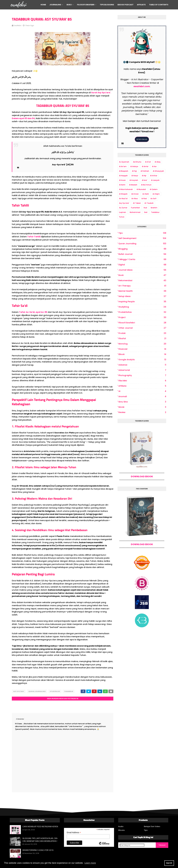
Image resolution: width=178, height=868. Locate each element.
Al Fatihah (145, 171)
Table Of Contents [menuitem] (159, 5)
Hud (145, 208)
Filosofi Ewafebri (142, 323)
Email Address (74, 832)
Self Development (142, 238)
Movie (142, 407)
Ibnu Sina (142, 402)
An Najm (156, 194)
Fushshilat (135, 208)
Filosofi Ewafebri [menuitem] (86, 5)
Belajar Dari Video (152, 826)
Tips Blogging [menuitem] (107, 5)
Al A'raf (148, 162)
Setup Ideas (142, 296)
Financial (142, 349)
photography (142, 375)
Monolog (142, 344)
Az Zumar (123, 208)
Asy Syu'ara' (19, 691)
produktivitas (142, 312)
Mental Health (142, 291)
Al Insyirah (134, 180)
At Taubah (149, 203)
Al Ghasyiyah (158, 171)
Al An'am (123, 166)
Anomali (142, 397)
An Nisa (135, 199)
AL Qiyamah (124, 162)
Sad (146, 212)
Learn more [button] (90, 863)
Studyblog (55, 691)
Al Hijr (144, 176)
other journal (142, 328)
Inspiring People (142, 302)
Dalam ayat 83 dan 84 (23, 118)
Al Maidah (133, 185)
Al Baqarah (124, 171)
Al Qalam (154, 189)
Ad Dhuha (137, 162)
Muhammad (135, 212)
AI (142, 391)
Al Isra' (145, 180)
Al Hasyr (135, 176)
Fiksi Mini (142, 381)
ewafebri (17, 25)
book (142, 275)
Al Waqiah (123, 194)
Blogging (142, 249)
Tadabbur (69, 691)
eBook (142, 354)
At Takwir (137, 203)
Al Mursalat (141, 189)
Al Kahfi (122, 185)
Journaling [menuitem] (55, 5)
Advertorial (142, 370)
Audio (121, 826)
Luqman (123, 212)
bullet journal (142, 254)
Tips (142, 233)
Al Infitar (154, 176)
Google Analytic (142, 360)
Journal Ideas (142, 270)
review (142, 412)
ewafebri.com (142, 86)
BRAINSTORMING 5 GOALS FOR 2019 (38, 849)
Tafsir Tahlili (34, 237)
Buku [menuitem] (69, 5)
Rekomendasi (142, 281)
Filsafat (142, 339)
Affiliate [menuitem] (141, 5)
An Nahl (146, 194)
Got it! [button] (169, 863)
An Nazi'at (123, 199)
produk (142, 333)
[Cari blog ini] (132, 844)
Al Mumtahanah (126, 189)
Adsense (142, 365)
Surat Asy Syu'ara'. (101, 93)
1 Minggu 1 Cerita (142, 259)
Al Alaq (157, 162)
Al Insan (122, 180)
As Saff (153, 199)
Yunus (122, 217)
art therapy (142, 286)
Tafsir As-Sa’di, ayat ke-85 (33, 312)
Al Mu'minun (146, 185)
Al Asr (154, 166)
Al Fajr (134, 171)
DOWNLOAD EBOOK (142, 476)
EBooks (121, 829)
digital (142, 265)
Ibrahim (154, 208)
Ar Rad (144, 199)
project (142, 317)
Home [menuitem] (43, 5)
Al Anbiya (134, 166)
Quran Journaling (37, 691)
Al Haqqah (123, 176)
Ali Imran (135, 194)
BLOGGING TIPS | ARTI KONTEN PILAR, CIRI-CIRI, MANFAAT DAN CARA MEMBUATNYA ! (40, 839)
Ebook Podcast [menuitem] (126, 5)
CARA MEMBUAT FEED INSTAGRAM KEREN (40, 826)
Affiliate (142, 386)
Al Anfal (145, 166)
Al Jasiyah (155, 180)
